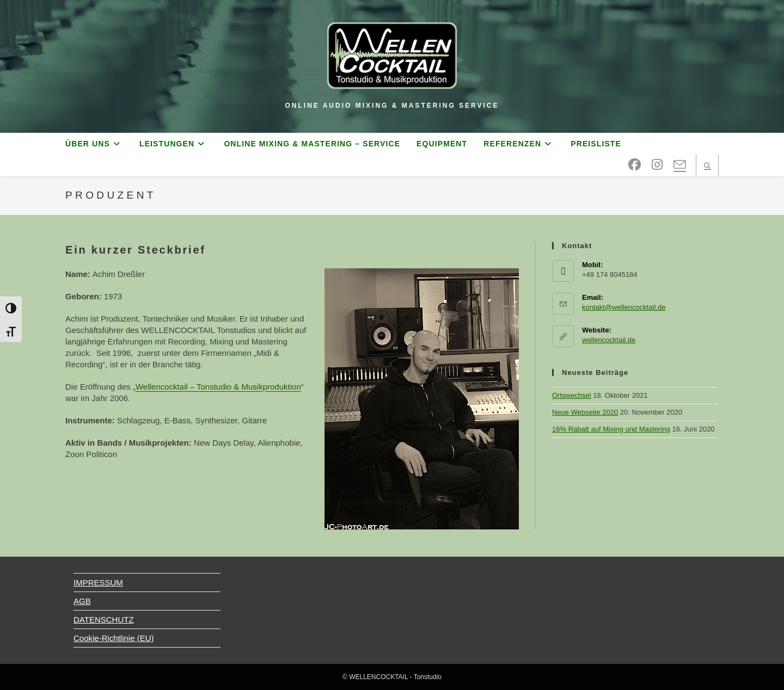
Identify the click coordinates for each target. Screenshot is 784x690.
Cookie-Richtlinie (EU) (114, 638)
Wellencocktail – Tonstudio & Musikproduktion (218, 387)
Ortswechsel (572, 395)
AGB (82, 601)
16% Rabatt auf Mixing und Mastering (611, 429)
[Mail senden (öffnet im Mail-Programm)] (680, 165)
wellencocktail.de (609, 340)
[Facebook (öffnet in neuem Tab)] (635, 165)
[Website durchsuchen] (707, 167)
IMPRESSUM (98, 583)
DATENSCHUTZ (104, 620)
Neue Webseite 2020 (585, 412)
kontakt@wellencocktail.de (624, 307)
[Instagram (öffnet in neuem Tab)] (657, 165)
